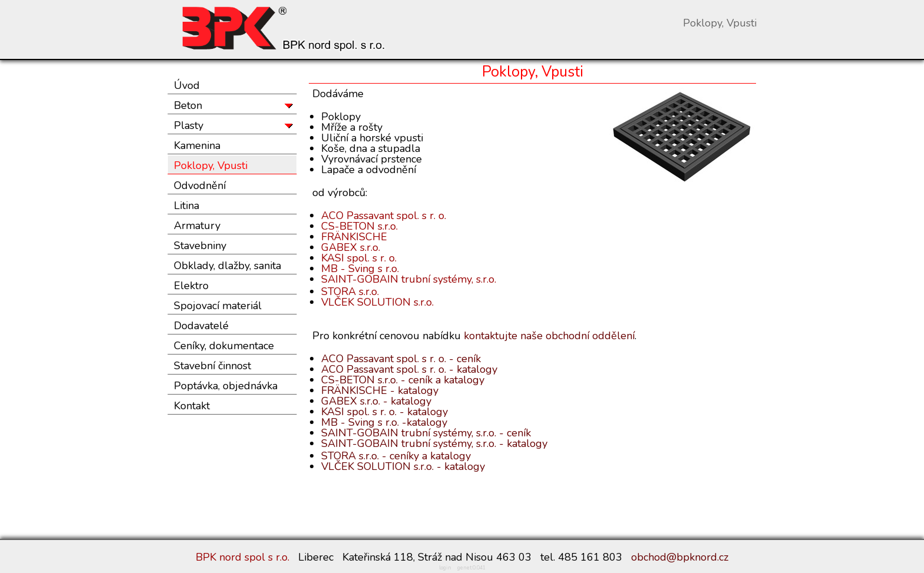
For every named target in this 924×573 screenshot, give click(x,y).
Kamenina (197, 145)
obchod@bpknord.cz (680, 557)
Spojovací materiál (218, 306)
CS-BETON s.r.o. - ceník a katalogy (403, 380)
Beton (188, 105)
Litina (187, 206)
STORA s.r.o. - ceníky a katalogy (396, 456)
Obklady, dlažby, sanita (227, 266)
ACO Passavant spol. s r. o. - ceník (401, 359)
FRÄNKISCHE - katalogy (380, 390)
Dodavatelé (201, 326)
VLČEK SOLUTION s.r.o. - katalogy (403, 466)
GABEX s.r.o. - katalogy (376, 401)
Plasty (189, 125)
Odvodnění (200, 186)
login (445, 568)
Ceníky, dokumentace (224, 346)
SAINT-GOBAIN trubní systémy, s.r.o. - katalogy (434, 443)
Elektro (191, 286)
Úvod (187, 85)
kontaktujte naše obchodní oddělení (549, 336)
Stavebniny (200, 246)
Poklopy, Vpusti (211, 165)
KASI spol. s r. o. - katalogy (385, 412)
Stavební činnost (212, 366)
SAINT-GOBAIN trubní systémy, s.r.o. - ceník (426, 433)
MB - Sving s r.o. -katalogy (384, 422)
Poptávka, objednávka (226, 386)
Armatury (197, 226)
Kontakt (192, 406)
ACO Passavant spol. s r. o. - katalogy (409, 369)
